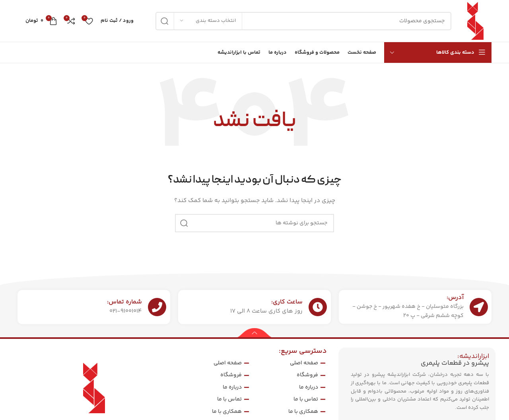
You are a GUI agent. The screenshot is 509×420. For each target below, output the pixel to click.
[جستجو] (303, 21)
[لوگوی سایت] (475, 21)
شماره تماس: (124, 302)
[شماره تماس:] (157, 307)
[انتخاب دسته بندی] (208, 21)
